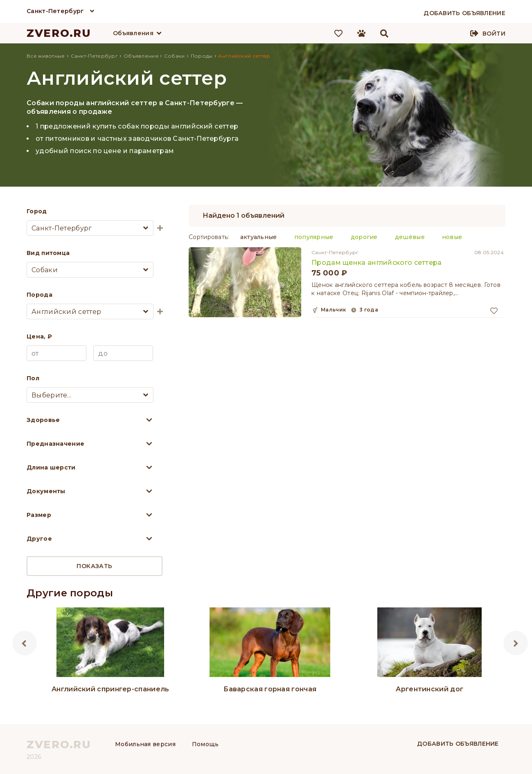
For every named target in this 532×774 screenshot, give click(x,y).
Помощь (205, 744)
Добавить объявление (458, 744)
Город (37, 211)
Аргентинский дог (429, 689)
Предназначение (55, 444)
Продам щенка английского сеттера (377, 263)
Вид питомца (48, 253)
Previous (25, 643)
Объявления (133, 33)
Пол (33, 378)
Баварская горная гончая (270, 689)
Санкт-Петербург (55, 11)
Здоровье (43, 420)
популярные (314, 237)
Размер (39, 515)
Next (516, 643)
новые (452, 237)
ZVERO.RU (59, 33)
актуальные (259, 237)
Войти (494, 34)
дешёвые (410, 237)
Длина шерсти (51, 467)
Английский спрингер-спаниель (110, 689)
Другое (39, 539)
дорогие (364, 237)
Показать (94, 566)
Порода (39, 295)
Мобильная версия (145, 744)
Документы (46, 491)
